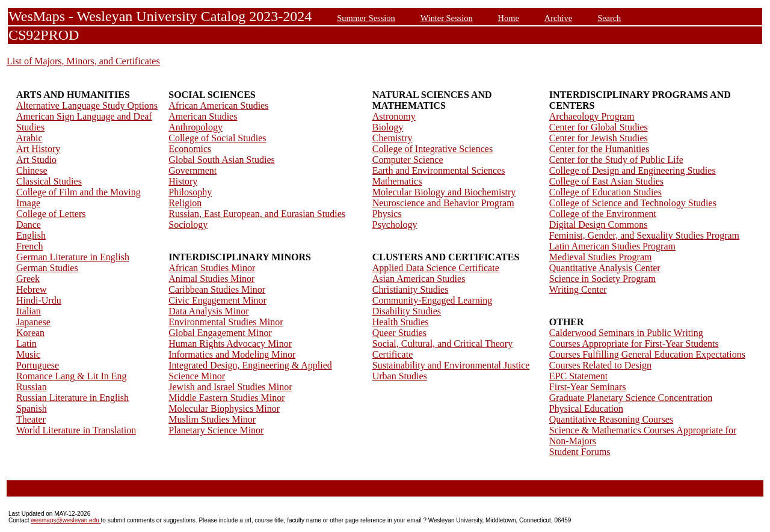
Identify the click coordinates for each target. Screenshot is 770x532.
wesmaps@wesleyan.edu (66, 520)
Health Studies (401, 322)
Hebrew (32, 289)
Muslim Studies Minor (212, 419)
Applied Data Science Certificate (436, 268)
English (31, 235)
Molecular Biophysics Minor (224, 408)
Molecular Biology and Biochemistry (444, 192)
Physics (387, 214)
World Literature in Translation (76, 430)
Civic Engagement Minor (217, 300)
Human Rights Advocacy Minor (230, 344)
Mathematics (397, 181)
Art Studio (36, 160)
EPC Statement (578, 376)
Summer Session (366, 18)
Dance (29, 225)
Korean (30, 333)
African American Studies (218, 105)
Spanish (32, 408)
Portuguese (38, 365)
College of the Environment (603, 214)
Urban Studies (400, 376)
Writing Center (578, 289)
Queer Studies (399, 333)
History (183, 181)
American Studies (203, 116)
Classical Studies (49, 181)
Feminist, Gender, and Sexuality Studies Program (644, 235)
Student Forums (580, 452)
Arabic (29, 138)
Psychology (395, 225)
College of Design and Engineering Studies (633, 170)
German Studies (47, 268)
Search (609, 18)
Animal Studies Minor (211, 279)
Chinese (32, 170)
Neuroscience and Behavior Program (443, 203)
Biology (388, 127)
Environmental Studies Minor (226, 322)
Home (509, 18)
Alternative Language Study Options (87, 105)
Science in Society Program (602, 279)
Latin (26, 344)
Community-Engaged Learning (433, 300)
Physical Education (586, 408)
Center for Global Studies (599, 127)
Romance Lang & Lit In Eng (72, 376)
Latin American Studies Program (612, 246)
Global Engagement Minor (220, 333)
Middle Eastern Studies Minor (226, 398)
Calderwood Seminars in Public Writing (626, 333)
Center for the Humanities (599, 149)
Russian (32, 387)
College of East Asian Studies (606, 181)
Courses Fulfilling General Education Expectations (647, 354)
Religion (185, 203)
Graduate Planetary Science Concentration (631, 398)
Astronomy (394, 116)
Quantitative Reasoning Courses (611, 419)
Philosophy (190, 192)
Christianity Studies (411, 289)
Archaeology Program (592, 116)
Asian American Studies (419, 279)
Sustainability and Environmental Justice (451, 365)
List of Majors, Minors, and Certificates (83, 61)
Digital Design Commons (599, 225)
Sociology (188, 225)
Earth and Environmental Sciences (439, 170)
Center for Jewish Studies (599, 138)
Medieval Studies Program (601, 257)
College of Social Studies (217, 138)
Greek (28, 279)
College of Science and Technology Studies (633, 203)
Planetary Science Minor (216, 430)
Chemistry (393, 138)
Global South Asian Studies (221, 160)
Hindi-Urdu (39, 300)
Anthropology (196, 127)
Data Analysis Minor (208, 311)
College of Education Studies (605, 192)
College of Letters (51, 214)
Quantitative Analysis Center (605, 268)
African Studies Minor (212, 268)
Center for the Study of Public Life (616, 160)
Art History (38, 149)
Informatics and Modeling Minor (232, 354)
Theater (31, 419)
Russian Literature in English (72, 398)
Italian (29, 311)
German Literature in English (73, 257)
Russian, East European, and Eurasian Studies (257, 214)
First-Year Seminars (588, 387)
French (29, 246)
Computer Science (408, 160)
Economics (190, 149)
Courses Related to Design (600, 365)
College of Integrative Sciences (433, 149)
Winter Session (447, 18)
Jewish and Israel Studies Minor (230, 387)
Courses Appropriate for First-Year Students (634, 344)
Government (192, 170)
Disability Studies (407, 311)
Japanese (33, 322)
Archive (558, 18)
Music (28, 354)
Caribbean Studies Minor (217, 289)
